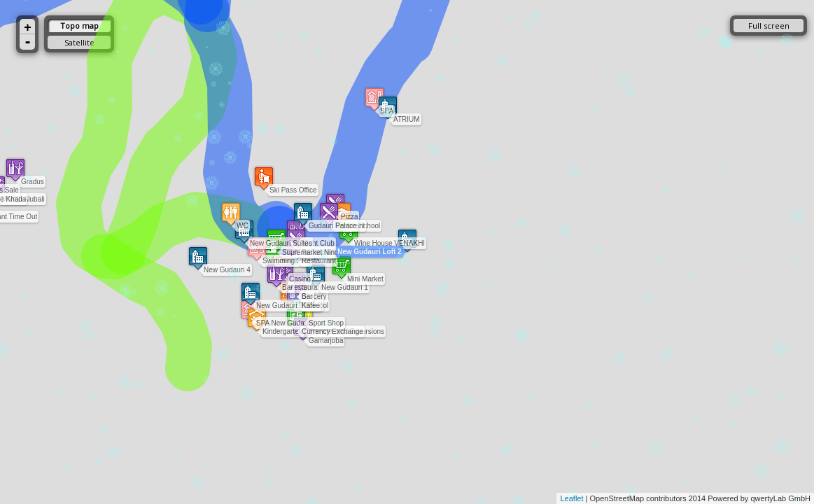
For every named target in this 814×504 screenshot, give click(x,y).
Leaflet (571, 498)
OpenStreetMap (617, 498)
